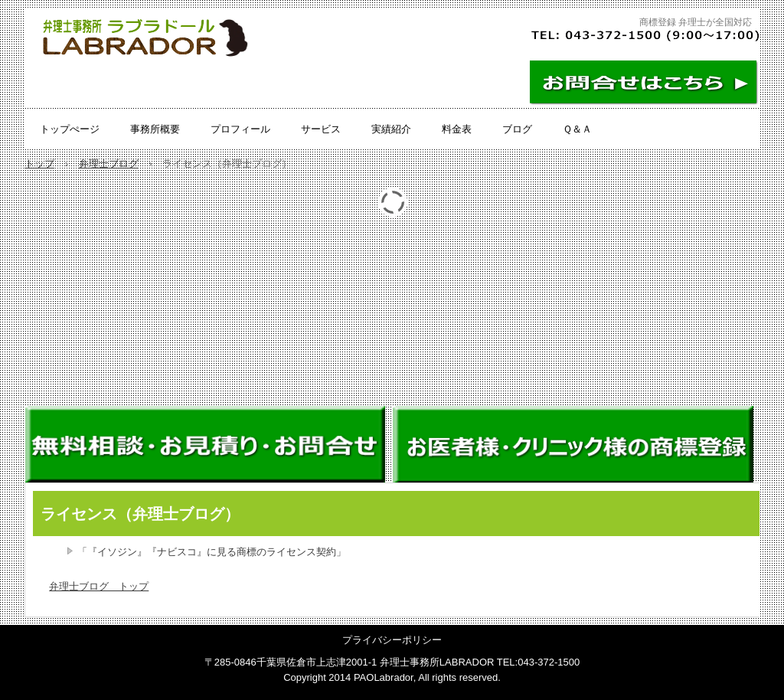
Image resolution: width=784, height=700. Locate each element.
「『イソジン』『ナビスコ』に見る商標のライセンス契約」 (212, 552)
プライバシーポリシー (392, 640)
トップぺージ (70, 129)
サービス (321, 129)
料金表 (457, 129)
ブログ (517, 129)
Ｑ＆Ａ (577, 129)
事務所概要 (155, 129)
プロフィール (240, 129)
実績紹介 (391, 129)
